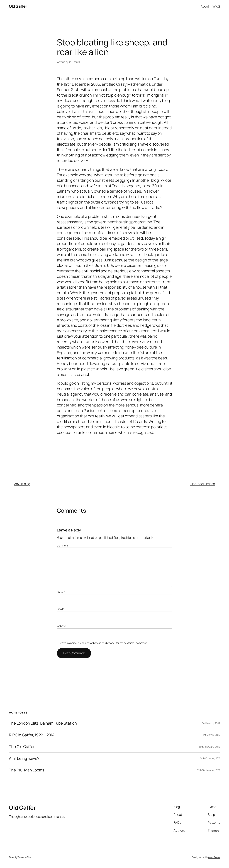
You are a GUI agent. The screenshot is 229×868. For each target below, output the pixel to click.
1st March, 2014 (212, 735)
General (76, 62)
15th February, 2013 (209, 747)
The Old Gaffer (22, 747)
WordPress (214, 857)
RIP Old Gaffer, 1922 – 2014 (32, 735)
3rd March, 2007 (211, 723)
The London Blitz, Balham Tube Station (43, 723)
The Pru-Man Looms (27, 770)
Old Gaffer (18, 6)
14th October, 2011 (210, 758)
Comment (63, 545)
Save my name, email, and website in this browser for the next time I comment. (104, 643)
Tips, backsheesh (203, 484)
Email (61, 609)
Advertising (22, 484)
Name (61, 592)
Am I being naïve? (24, 758)
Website (61, 626)
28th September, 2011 (208, 770)
